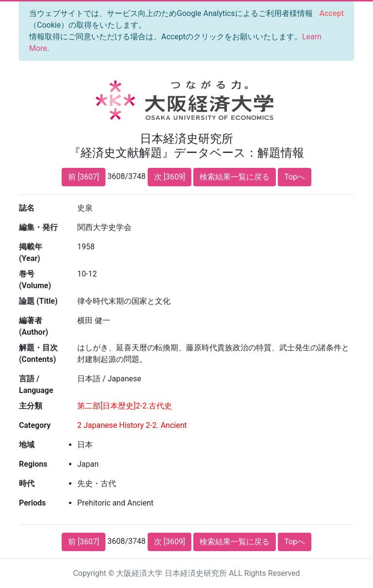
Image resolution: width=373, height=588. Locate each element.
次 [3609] (170, 177)
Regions (33, 464)
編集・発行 (38, 227)
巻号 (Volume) (35, 280)
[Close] (332, 14)
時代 (27, 483)
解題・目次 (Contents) (38, 353)
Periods (32, 503)
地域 (27, 445)
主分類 (31, 406)
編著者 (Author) (34, 326)
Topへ (295, 177)
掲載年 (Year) (31, 253)
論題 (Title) (38, 301)
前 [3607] (84, 177)
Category (35, 425)
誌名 (27, 208)
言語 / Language (36, 384)
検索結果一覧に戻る (235, 177)
